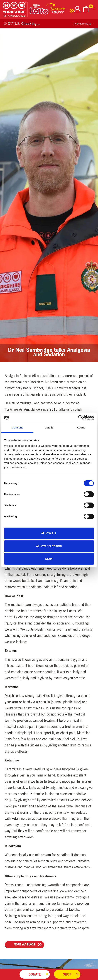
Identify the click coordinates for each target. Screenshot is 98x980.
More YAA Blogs (24, 945)
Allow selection (49, 546)
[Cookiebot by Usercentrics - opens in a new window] (78, 418)
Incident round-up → (84, 24)
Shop (67, 974)
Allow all (49, 533)
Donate (35, 974)
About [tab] (81, 427)
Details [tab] (49, 427)
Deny (49, 559)
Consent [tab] (17, 427)
